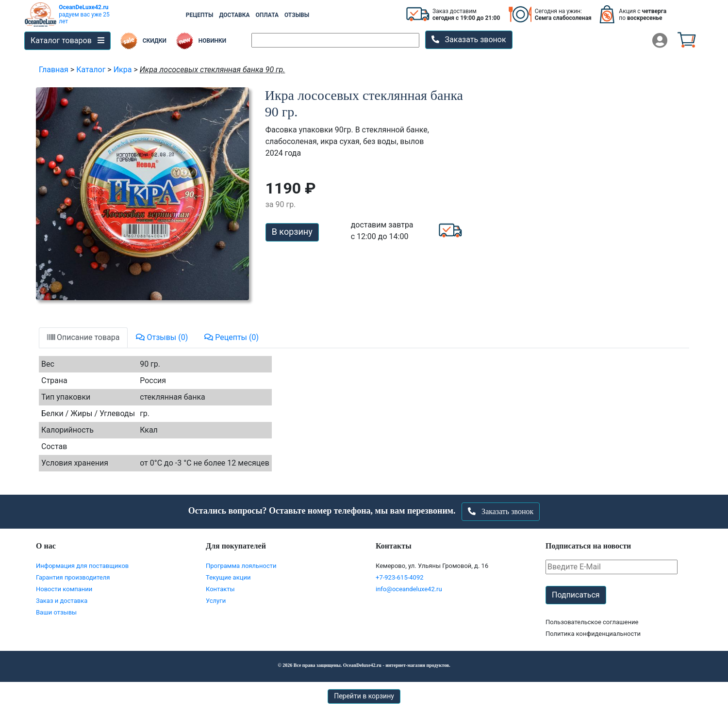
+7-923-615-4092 (400, 577)
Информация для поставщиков (82, 566)
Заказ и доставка (62, 601)
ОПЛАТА (267, 15)
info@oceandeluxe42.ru (409, 589)
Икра (123, 70)
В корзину (292, 232)
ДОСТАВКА (234, 15)
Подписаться (576, 595)
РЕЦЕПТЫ (200, 15)
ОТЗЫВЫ (297, 15)
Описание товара (83, 337)
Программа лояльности (241, 566)
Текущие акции (228, 577)
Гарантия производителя (73, 577)
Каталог (91, 70)
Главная (54, 70)
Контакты (220, 589)
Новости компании (64, 589)
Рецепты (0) (232, 337)
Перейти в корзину (364, 696)
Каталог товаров (67, 40)
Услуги (216, 601)
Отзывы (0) (162, 337)
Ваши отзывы (56, 612)
